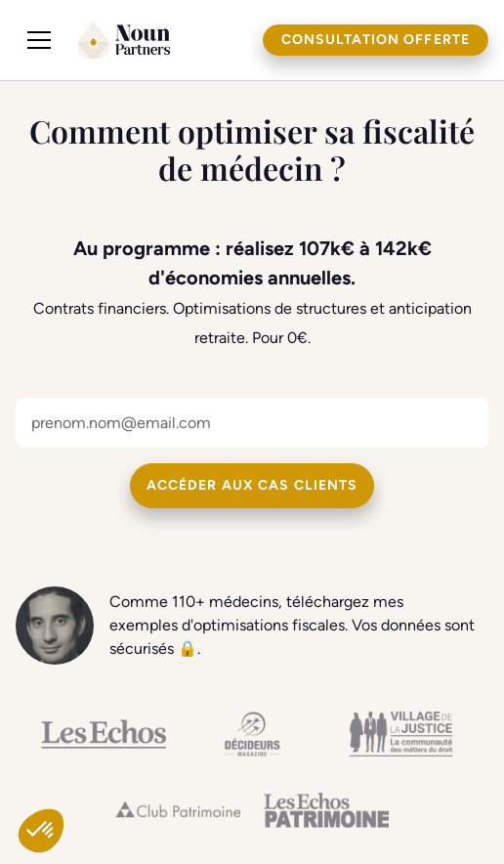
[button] (39, 40)
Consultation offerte (376, 40)
